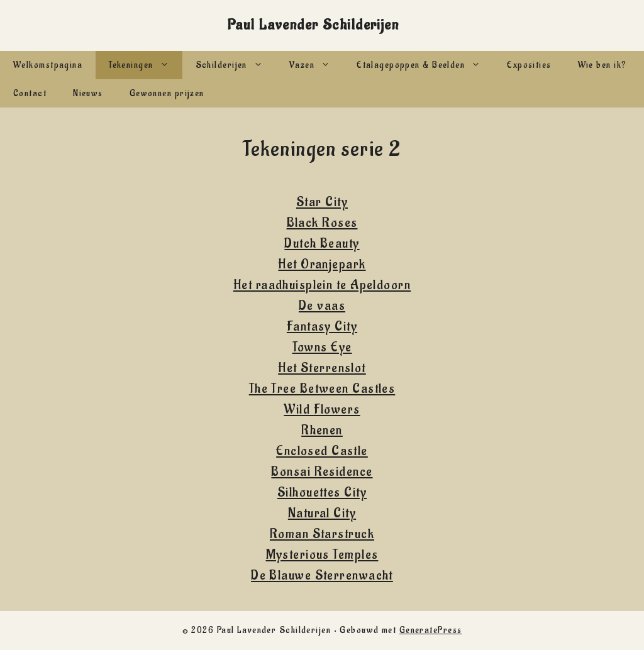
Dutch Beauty (322, 244)
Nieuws (88, 93)
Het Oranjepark (322, 264)
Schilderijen (236, 65)
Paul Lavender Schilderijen (313, 25)
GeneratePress (431, 630)
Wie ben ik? (602, 65)
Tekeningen (145, 65)
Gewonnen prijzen (167, 93)
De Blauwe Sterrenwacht (322, 576)
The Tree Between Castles (322, 389)
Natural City (322, 513)
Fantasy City (322, 327)
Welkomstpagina (48, 65)
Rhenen (322, 430)
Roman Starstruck (322, 534)
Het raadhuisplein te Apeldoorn (322, 285)
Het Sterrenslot (322, 368)
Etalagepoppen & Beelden (425, 65)
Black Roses (322, 223)
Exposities (529, 65)
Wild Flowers (322, 410)
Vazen (316, 65)
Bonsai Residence (322, 472)
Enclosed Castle (322, 451)
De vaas (322, 306)
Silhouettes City (322, 493)
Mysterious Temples (322, 555)
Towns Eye (322, 347)
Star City (322, 202)
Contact (30, 93)
